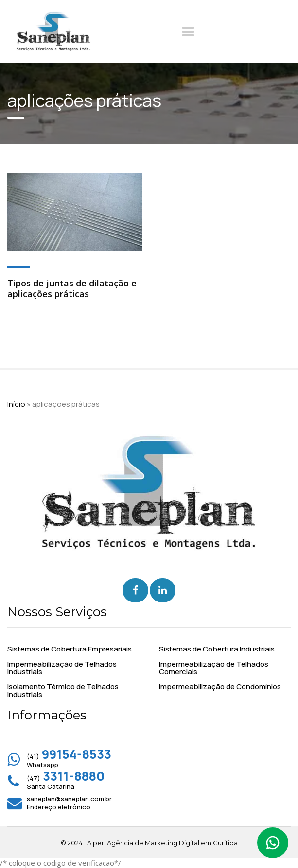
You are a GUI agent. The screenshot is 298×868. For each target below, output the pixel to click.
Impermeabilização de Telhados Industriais (62, 668)
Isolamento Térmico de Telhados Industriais (63, 691)
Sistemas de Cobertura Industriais (217, 649)
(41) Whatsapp (69, 760)
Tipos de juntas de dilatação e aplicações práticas (72, 288)
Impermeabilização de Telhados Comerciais (214, 668)
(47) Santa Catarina (66, 782)
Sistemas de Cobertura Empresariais (70, 649)
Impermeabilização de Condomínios (220, 687)
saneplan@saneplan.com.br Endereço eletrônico (69, 803)
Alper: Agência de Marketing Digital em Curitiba (162, 843)
